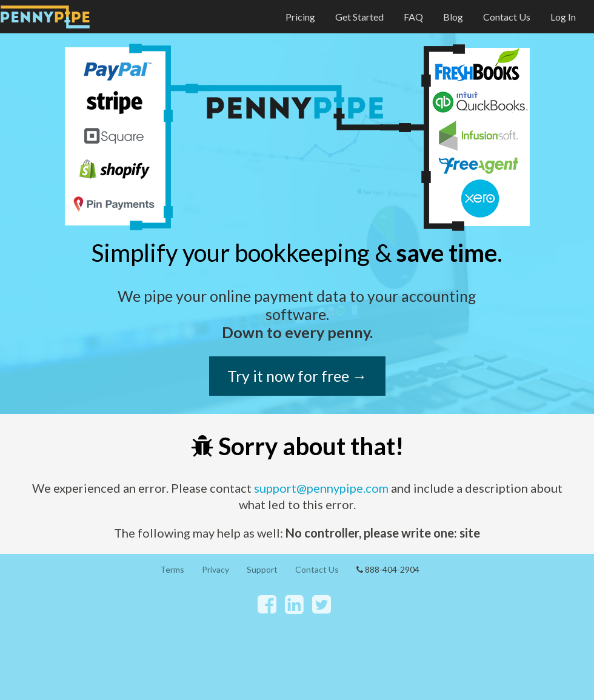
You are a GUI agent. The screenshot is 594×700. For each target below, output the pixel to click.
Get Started (359, 17)
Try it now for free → (297, 376)
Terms (172, 569)
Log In (563, 17)
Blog (453, 17)
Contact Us (507, 17)
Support (262, 569)
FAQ (413, 17)
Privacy (215, 569)
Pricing (300, 17)
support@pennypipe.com (321, 488)
